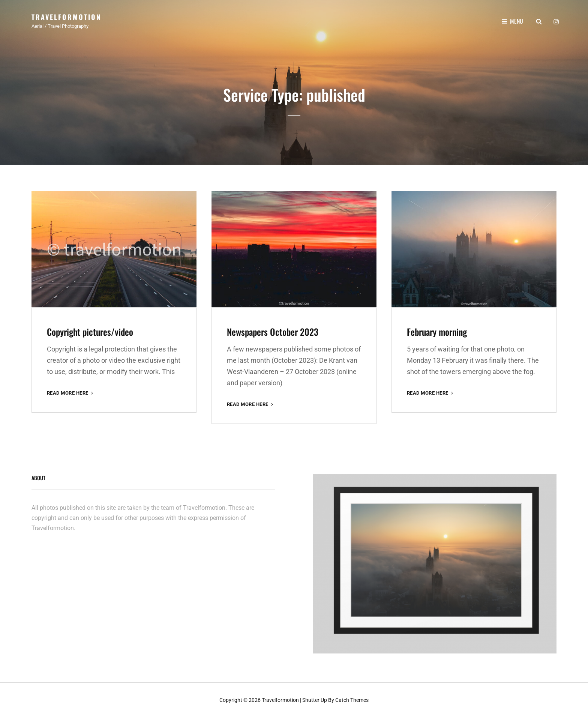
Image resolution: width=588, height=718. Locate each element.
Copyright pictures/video (90, 332)
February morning (437, 332)
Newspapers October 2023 (273, 332)
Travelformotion (66, 17)
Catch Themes (352, 700)
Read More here (71, 393)
